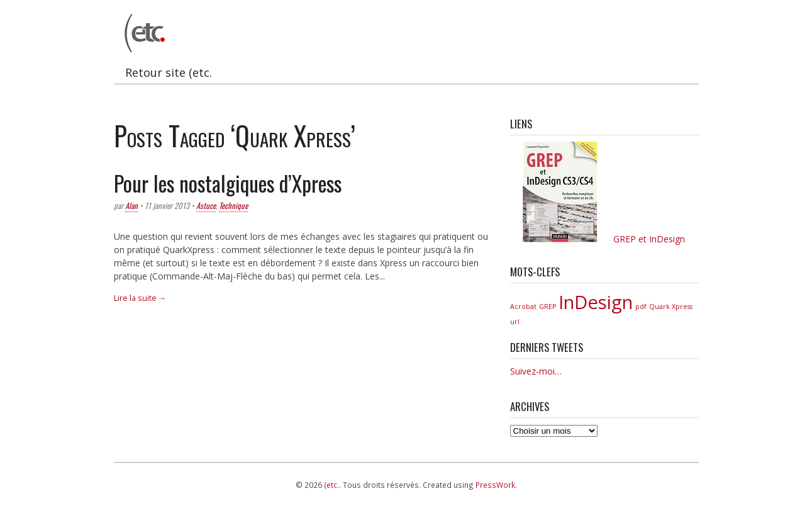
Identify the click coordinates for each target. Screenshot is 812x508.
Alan (131, 206)
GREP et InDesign (598, 239)
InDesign (596, 302)
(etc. (331, 485)
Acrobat (523, 307)
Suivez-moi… (536, 371)
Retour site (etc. (169, 72)
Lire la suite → (140, 298)
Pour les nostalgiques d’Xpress (228, 183)
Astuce (206, 206)
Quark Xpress (671, 307)
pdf (641, 307)
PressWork (495, 485)
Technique (233, 206)
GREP (548, 307)
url (515, 322)
